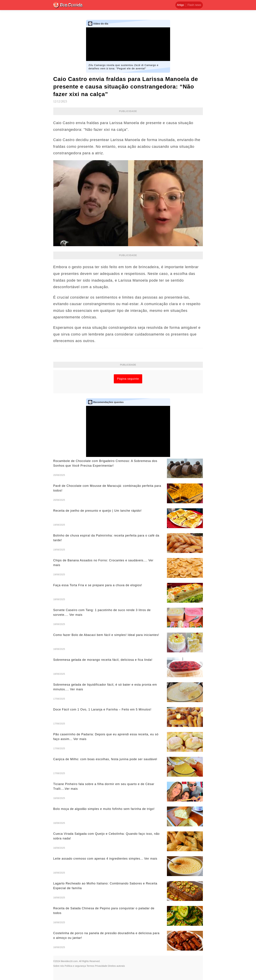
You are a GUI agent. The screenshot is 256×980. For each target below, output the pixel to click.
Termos (90, 966)
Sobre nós (59, 966)
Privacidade (101, 966)
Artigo (181, 5)
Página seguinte (128, 379)
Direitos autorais (116, 966)
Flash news (194, 5)
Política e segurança (75, 966)
